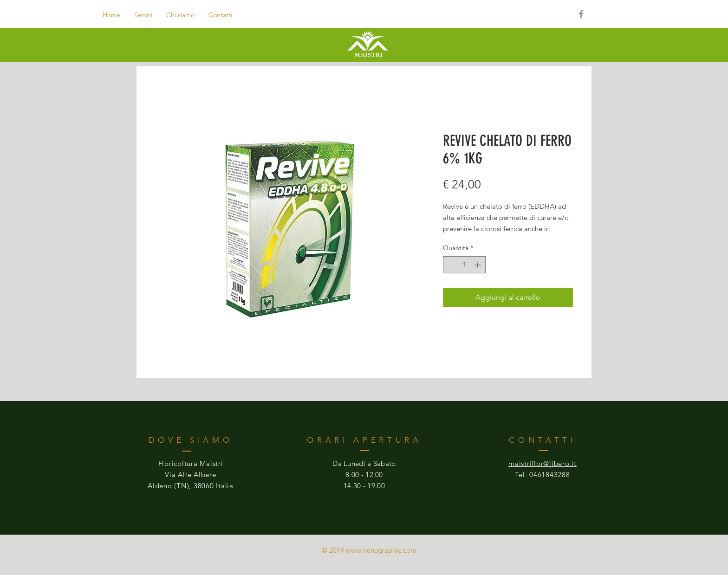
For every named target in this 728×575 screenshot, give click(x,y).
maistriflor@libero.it (543, 463)
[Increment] (478, 265)
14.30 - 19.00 (364, 486)
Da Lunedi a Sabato (364, 463)
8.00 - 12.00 (364, 475)
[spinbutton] (464, 265)
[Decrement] (450, 265)
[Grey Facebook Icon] (581, 14)
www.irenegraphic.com (381, 550)
